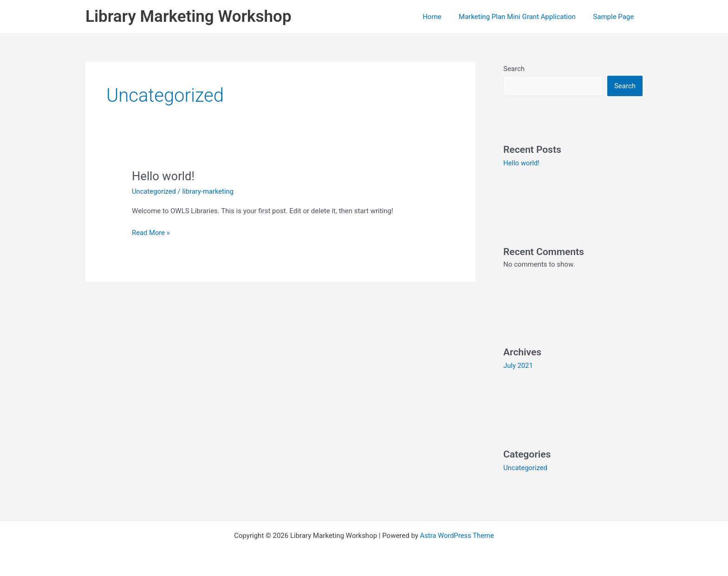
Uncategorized (154, 191)
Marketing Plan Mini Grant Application (522, 17)
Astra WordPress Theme (457, 535)
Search (514, 69)
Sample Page (615, 17)
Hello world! (164, 176)
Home (441, 17)
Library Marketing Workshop (188, 16)
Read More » (151, 232)
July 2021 (518, 366)
